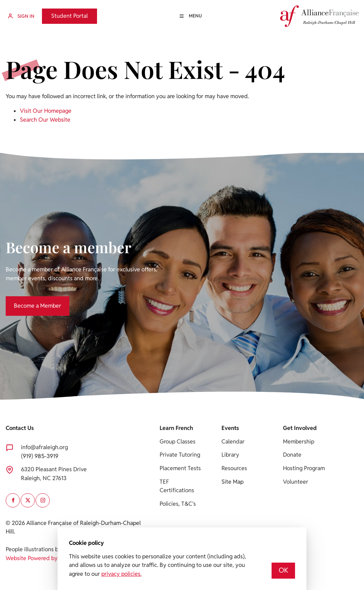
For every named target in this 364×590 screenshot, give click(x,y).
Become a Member (29, 300)
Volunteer (296, 482)
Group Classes (178, 442)
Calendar (233, 442)
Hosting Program (304, 468)
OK (283, 570)
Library (230, 455)
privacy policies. (121, 574)
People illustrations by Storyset (45, 549)
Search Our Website (45, 120)
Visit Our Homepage (46, 111)
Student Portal (60, 13)
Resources (234, 468)
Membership (299, 442)
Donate (292, 455)
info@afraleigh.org (44, 447)
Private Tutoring (180, 455)
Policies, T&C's (178, 504)
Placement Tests (180, 468)
